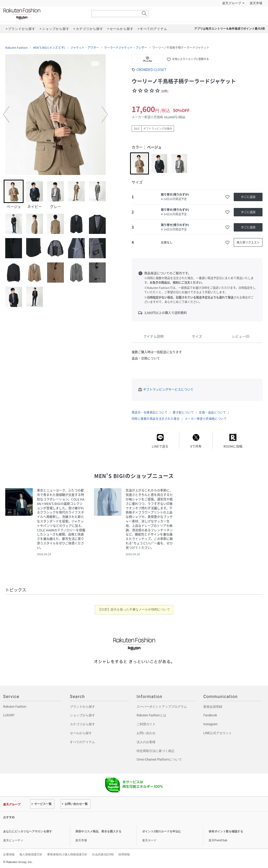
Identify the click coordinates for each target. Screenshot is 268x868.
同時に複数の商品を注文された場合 (156, 419)
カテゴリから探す (82, 724)
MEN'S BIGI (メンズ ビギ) (49, 48)
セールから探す (81, 733)
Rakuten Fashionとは (151, 715)
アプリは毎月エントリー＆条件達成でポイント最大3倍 (230, 29)
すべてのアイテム (82, 742)
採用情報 (124, 854)
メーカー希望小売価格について (206, 419)
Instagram (210, 724)
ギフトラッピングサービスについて (168, 389)
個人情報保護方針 (31, 854)
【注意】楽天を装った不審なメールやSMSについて (134, 609)
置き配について (183, 412)
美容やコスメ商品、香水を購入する (98, 831)
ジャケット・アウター (85, 48)
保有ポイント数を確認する (226, 831)
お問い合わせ (146, 733)
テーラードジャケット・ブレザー (126, 48)
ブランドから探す (82, 707)
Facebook (210, 715)
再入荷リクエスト (248, 242)
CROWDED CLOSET (151, 70)
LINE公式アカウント (218, 733)
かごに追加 (248, 197)
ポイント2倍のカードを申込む (162, 831)
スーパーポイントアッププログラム (162, 707)
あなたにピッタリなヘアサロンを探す (28, 831)
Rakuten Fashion (44, 14)
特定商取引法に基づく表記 (155, 751)
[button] (6, 114)
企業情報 (9, 854)
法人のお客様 (146, 742)
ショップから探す (82, 715)
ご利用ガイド (146, 724)
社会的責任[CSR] (103, 854)
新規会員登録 (213, 707)
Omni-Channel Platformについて (159, 760)
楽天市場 (256, 3)
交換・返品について (212, 412)
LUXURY (9, 715)
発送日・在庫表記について (150, 412)
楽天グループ (232, 3)
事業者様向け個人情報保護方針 (67, 854)
